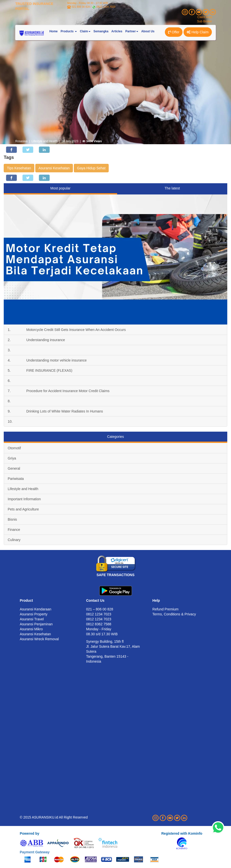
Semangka (101, 31)
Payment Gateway (35, 852)
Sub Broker (205, 21)
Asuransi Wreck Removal (39, 639)
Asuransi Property (33, 614)
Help (156, 600)
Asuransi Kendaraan (35, 609)
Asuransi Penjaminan (36, 624)
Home (53, 31)
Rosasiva (21, 141)
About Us (148, 31)
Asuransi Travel (32, 619)
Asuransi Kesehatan (54, 168)
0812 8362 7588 (99, 624)
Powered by (29, 833)
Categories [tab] (116, 437)
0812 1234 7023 (106, 7)
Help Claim (198, 32)
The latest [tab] (172, 188)
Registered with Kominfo (182, 833)
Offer (174, 32)
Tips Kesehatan (19, 168)
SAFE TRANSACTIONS (115, 575)
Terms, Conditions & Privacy (174, 614)
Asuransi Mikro (31, 629)
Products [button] (69, 31)
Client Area (205, 17)
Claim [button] (85, 31)
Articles (117, 31)
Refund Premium (165, 609)
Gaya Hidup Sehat (91, 168)
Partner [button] (132, 31)
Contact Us (95, 600)
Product (26, 600)
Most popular (61, 188)
